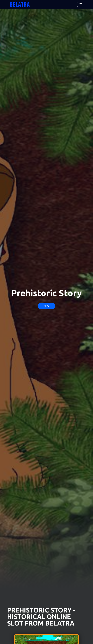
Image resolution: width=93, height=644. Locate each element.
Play (47, 306)
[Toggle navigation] (81, 4)
